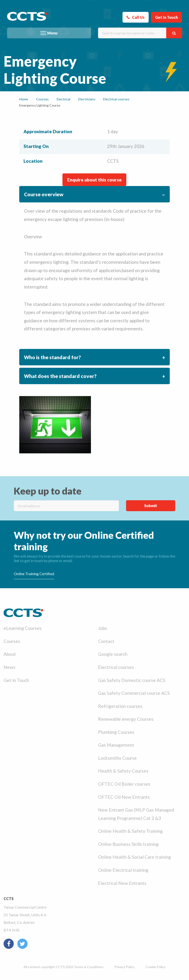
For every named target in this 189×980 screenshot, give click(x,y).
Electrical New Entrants (122, 883)
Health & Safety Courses (123, 771)
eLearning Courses (23, 628)
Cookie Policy (156, 967)
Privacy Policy (125, 967)
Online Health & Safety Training (130, 831)
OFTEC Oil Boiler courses (124, 784)
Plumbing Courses (116, 732)
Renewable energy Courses (126, 719)
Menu (52, 33)
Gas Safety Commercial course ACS (134, 693)
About (10, 654)
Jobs (103, 628)
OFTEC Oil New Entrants (124, 797)
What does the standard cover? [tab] (60, 376)
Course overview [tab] (44, 194)
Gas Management (116, 745)
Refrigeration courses (120, 706)
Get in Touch (16, 680)
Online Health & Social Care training (135, 857)
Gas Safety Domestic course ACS (132, 680)
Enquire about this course (94, 180)
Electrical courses (116, 667)
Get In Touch (166, 17)
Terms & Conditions (89, 967)
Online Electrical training (123, 870)
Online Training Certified (34, 574)
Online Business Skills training (128, 844)
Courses (12, 641)
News (9, 667)
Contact (106, 641)
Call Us (138, 17)
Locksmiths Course (117, 758)
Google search (113, 654)
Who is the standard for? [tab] (52, 357)
